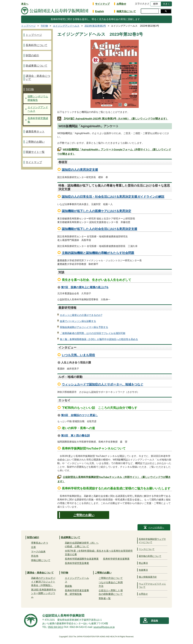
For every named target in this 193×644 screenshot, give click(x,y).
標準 (156, 4)
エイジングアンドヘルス (38, 109)
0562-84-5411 (55, 627)
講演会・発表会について (38, 78)
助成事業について (36, 66)
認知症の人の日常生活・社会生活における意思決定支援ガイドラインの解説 (113, 197)
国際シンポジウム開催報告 (38, 98)
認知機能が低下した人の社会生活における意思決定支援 (100, 229)
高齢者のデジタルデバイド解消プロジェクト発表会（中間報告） (43, 582)
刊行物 (30, 89)
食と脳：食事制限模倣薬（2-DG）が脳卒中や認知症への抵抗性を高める (99, 339)
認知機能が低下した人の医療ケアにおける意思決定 (96, 211)
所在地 (35, 556)
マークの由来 (38, 552)
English (100, 11)
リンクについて (147, 549)
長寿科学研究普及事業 (77, 563)
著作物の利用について (150, 556)
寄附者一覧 (105, 598)
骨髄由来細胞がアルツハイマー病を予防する (84, 327)
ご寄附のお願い (84, 515)
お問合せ (121, 4)
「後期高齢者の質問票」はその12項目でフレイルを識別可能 (93, 333)
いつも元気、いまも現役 (78, 355)
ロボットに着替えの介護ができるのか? (81, 315)
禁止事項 (143, 563)
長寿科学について (36, 45)
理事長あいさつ (40, 543)
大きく (166, 4)
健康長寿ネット (35, 132)
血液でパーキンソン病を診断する (78, 321)
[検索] (149, 11)
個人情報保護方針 (148, 577)
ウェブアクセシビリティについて (152, 585)
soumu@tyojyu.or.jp (104, 627)
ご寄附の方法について (111, 578)
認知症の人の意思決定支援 (80, 170)
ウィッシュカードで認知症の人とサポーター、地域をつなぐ (103, 384)
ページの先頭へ (156, 527)
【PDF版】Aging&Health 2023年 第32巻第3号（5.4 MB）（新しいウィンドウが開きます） (115, 119)
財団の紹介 (32, 55)
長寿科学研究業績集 (38, 120)
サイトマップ (102, 4)
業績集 (68, 586)
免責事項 (143, 570)
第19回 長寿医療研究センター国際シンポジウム (44, 593)
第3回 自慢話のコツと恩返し (79, 415)
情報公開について (41, 560)
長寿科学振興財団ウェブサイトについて (152, 541)
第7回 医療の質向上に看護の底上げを (85, 287)
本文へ (25, 4)
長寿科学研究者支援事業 (116, 559)
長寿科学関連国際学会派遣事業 (82, 559)
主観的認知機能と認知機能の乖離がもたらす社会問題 (98, 253)
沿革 (33, 547)
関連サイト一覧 (35, 152)
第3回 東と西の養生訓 (75, 436)
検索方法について (126, 11)
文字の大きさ (142, 4)
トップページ (34, 35)
